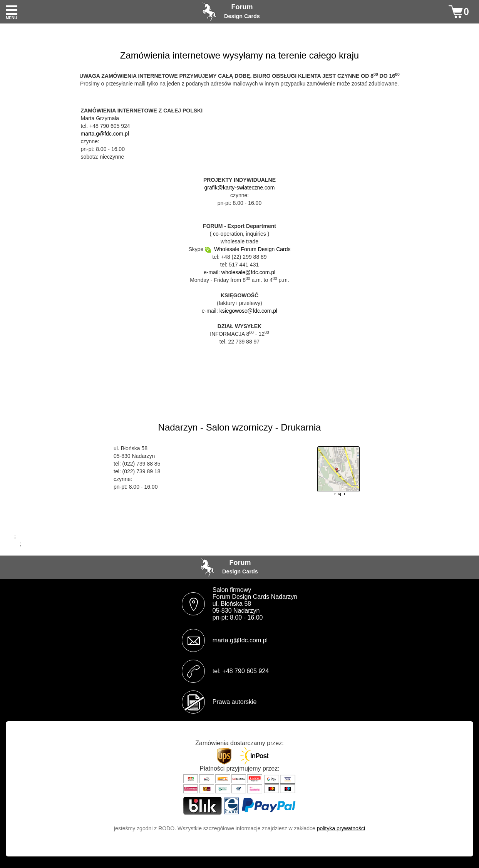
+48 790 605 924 (246, 671)
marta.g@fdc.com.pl (105, 134)
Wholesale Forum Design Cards (248, 249)
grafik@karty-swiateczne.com (239, 188)
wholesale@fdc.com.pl (248, 272)
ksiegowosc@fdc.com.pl (248, 311)
